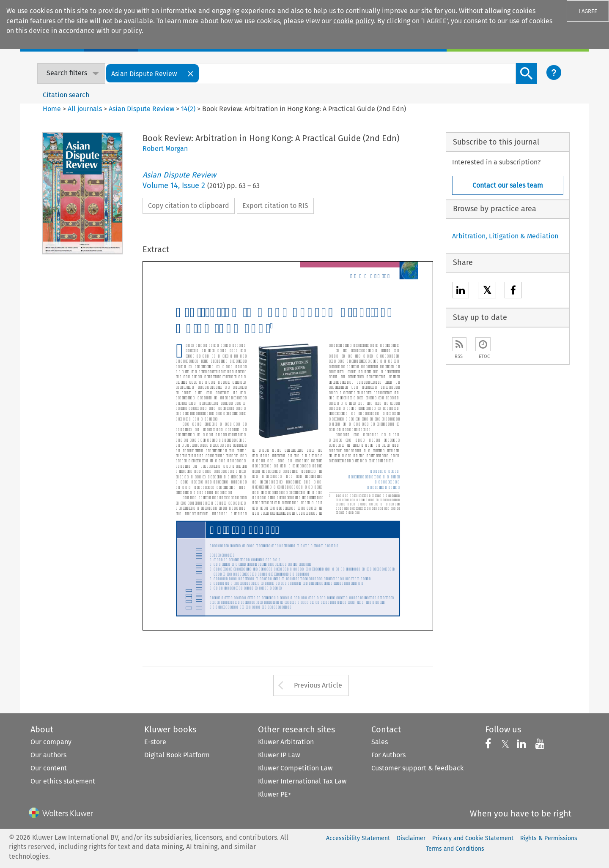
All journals (86, 109)
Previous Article (318, 685)
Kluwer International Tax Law (302, 781)
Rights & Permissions (549, 838)
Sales (380, 742)
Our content (49, 768)
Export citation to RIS (275, 206)
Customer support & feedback (417, 768)
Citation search (66, 95)
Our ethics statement (63, 781)
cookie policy (354, 21)
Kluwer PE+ (275, 794)
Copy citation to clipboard (189, 206)
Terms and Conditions (455, 849)
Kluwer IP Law (279, 755)
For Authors (388, 755)
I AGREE (588, 11)
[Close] (191, 73)
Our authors (48, 755)
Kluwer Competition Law (295, 768)
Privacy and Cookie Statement (473, 838)
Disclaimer (411, 838)
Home (52, 109)
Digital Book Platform (177, 755)
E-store (155, 742)
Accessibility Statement (358, 838)
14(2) (188, 109)
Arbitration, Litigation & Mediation (505, 236)
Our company (51, 742)
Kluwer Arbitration (286, 742)
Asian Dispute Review (141, 109)
